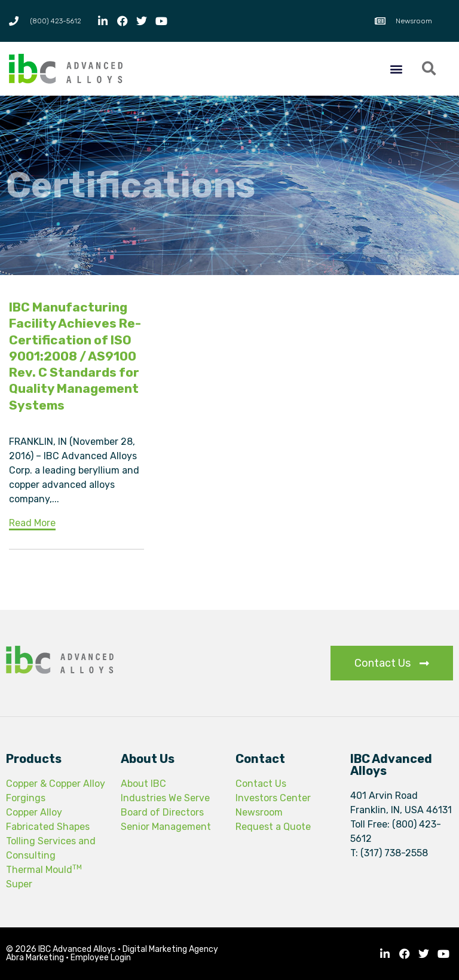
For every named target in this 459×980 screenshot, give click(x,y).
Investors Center (273, 798)
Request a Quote (273, 827)
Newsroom (259, 812)
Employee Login (101, 958)
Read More (32, 523)
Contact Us (261, 784)
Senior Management (166, 827)
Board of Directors (162, 812)
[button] (396, 69)
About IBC (143, 784)
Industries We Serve (165, 798)
